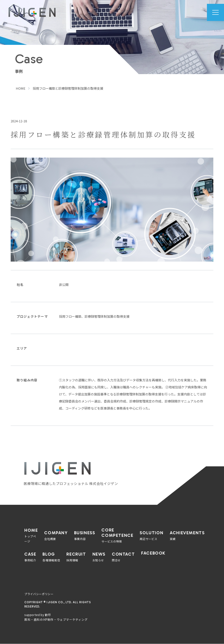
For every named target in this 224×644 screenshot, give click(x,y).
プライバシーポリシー (39, 594)
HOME (21, 88)
